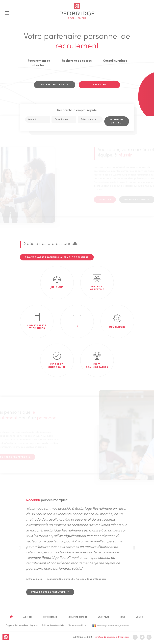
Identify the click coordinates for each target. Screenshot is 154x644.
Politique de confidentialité (53, 626)
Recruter (99, 85)
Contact (140, 617)
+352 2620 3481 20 (82, 637)
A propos (28, 617)
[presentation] (20, 548)
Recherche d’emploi (77, 617)
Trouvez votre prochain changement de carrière (57, 257)
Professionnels (50, 617)
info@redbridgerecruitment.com (112, 637)
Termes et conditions (77, 626)
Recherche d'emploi (55, 85)
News (122, 617)
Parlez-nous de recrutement (50, 592)
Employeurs (103, 617)
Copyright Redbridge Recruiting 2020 (22, 626)
